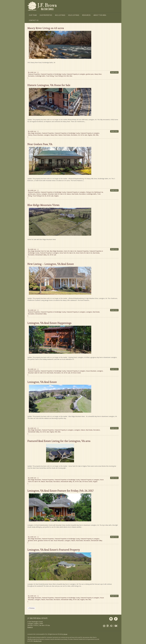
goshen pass (90, 74)
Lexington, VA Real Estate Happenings (49, 323)
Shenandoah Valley (41, 255)
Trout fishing (50, 76)
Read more (114, 72)
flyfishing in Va (99, 192)
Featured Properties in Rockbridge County (53, 74)
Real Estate (67, 135)
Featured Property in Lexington (76, 74)
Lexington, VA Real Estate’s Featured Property (54, 550)
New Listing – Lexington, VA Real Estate (51, 264)
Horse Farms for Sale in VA (84, 253)
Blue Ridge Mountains (35, 133)
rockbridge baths (40, 76)
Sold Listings (74, 15)
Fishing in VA (90, 192)
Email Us (30, 627)
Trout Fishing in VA (60, 76)
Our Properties (46, 15)
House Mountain (38, 135)
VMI (68, 76)
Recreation (31, 76)
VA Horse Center (76, 373)
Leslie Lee (33, 72)
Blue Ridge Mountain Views (43, 205)
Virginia (90, 135)
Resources (86, 15)
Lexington (47, 135)
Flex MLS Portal (38, 641)
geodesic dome (33, 541)
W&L (71, 76)
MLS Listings (60, 15)
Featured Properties (34, 74)
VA (79, 135)
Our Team (33, 15)
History (30, 135)
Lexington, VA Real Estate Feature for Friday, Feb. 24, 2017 (61, 491)
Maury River (98, 74)
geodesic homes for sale (45, 541)
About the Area (100, 15)
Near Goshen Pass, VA (40, 144)
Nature (60, 135)
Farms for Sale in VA (70, 251)
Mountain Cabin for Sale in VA (57, 194)
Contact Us (34, 20)
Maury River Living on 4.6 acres (46, 28)
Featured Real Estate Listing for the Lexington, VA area (59, 441)
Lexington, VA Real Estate (42, 382)
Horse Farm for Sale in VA (67, 253)
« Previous (31, 608)
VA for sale (84, 135)
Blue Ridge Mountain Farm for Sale (39, 251)
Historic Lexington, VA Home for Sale (49, 85)
